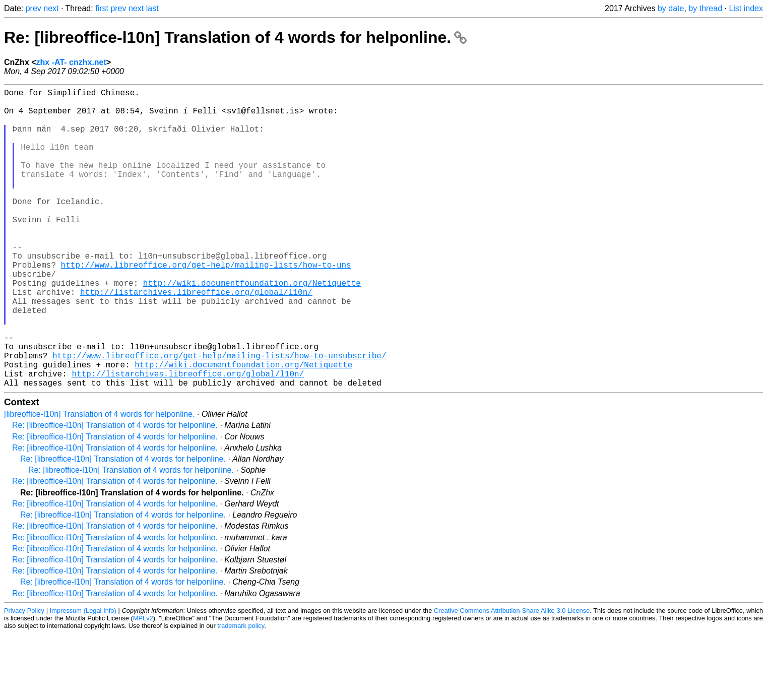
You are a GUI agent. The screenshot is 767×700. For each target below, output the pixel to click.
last (152, 8)
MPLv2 (143, 685)
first (102, 8)
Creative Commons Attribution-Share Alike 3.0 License (512, 677)
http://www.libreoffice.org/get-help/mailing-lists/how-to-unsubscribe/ (219, 416)
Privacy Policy (24, 677)
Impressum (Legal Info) (83, 677)
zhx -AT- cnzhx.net (71, 62)
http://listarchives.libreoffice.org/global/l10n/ (196, 338)
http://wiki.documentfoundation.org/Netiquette (252, 327)
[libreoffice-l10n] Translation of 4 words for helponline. (100, 481)
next (51, 8)
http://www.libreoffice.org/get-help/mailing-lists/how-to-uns (206, 305)
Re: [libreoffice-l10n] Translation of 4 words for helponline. (235, 37)
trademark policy (241, 692)
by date (671, 8)
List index (746, 8)
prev (34, 8)
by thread (705, 8)
